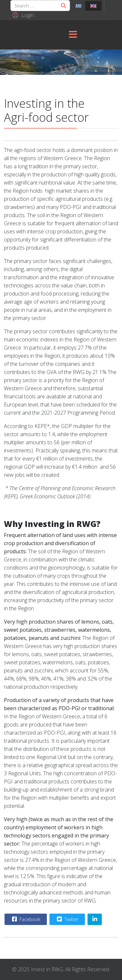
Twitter (67, 919)
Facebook (25, 919)
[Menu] (73, 35)
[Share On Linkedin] (95, 919)
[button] (22, 15)
